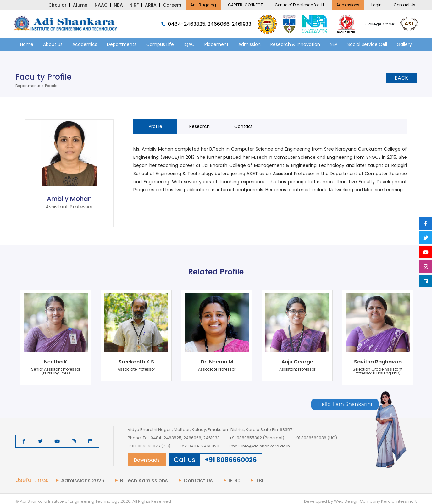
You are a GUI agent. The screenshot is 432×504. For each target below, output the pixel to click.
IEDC (234, 481)
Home (27, 44)
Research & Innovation (295, 44)
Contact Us (404, 5)
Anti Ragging (203, 5)
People (51, 86)
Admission (249, 44)
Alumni (81, 5)
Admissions (348, 5)
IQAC (189, 44)
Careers (172, 5)
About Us (53, 44)
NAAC (101, 5)
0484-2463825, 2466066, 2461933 (206, 24)
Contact (244, 126)
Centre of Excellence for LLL (300, 5)
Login (377, 5)
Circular (58, 5)
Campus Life (160, 44)
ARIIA (151, 5)
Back (401, 78)
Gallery (404, 44)
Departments (122, 44)
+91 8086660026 (231, 460)
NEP (334, 44)
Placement (216, 44)
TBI (259, 481)
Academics (85, 44)
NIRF (134, 5)
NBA (118, 5)
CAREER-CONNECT (245, 5)
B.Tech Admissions (144, 481)
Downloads (147, 460)
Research (199, 126)
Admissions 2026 (83, 481)
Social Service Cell (367, 44)
